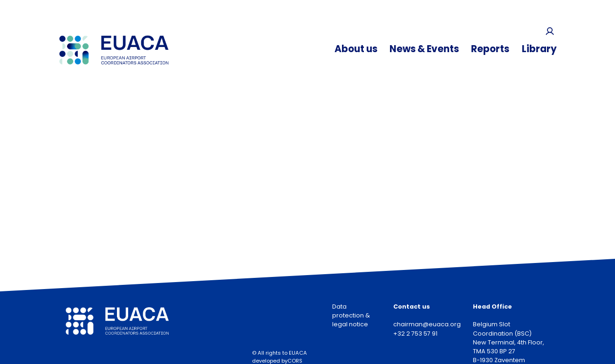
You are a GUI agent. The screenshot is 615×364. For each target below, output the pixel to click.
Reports (490, 49)
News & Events (424, 49)
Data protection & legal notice (351, 315)
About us (356, 49)
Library (539, 49)
